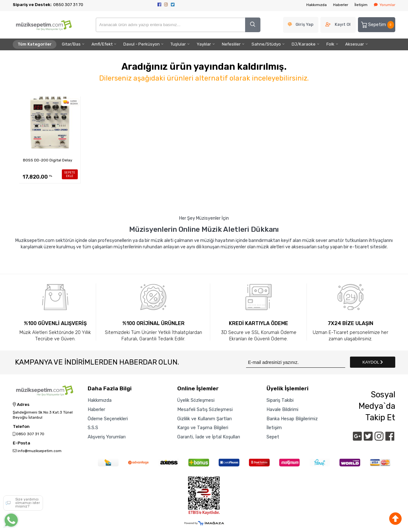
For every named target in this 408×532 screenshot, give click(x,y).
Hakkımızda (317, 5)
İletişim (361, 5)
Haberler (341, 5)
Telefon (21, 427)
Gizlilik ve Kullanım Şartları (204, 419)
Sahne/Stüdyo (266, 44)
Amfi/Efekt (102, 44)
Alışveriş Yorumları (107, 437)
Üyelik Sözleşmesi (196, 400)
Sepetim (377, 25)
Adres (21, 405)
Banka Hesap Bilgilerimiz (292, 419)
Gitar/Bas (71, 44)
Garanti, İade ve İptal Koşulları (209, 437)
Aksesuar (355, 44)
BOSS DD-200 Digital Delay (48, 160)
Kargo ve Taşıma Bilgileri (203, 428)
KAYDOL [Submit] (373, 362)
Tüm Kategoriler (35, 44)
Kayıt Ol (343, 24)
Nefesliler (231, 44)
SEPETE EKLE (70, 174)
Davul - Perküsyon (142, 44)
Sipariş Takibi (280, 400)
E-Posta (22, 443)
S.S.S (93, 428)
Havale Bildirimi (282, 409)
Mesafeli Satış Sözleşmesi (205, 409)
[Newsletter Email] (296, 362)
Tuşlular (178, 44)
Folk (330, 44)
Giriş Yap (304, 24)
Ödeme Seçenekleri (108, 419)
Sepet (273, 437)
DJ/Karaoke (304, 44)
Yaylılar (204, 44)
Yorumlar (385, 5)
